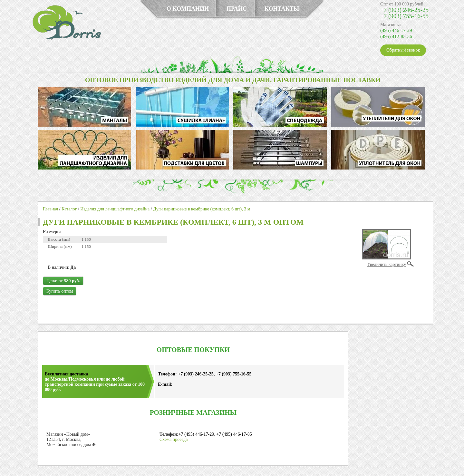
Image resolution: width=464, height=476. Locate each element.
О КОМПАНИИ (188, 9)
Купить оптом (60, 291)
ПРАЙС (237, 9)
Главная (50, 209)
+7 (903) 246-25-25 (404, 10)
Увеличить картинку (387, 264)
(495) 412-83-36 (396, 36)
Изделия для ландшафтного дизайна (115, 209)
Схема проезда (174, 439)
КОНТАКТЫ (282, 9)
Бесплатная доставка (66, 374)
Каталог (69, 209)
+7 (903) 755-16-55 (404, 16)
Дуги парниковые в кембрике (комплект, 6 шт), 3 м (202, 209)
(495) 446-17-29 (396, 30)
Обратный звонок (403, 50)
